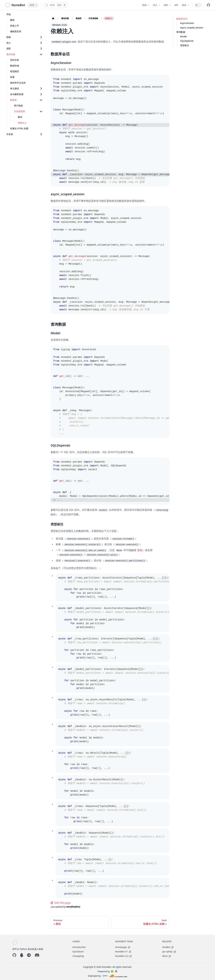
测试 (20, 117)
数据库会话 (182, 19)
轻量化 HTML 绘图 (19, 128)
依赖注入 (22, 123)
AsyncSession (187, 23)
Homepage (123, 947)
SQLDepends (187, 41)
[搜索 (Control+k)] (56, 5)
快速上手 (15, 26)
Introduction (79, 947)
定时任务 (15, 60)
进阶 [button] (167, 5)
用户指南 (18, 106)
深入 (9, 43)
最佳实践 (11, 54)
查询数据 (181, 32)
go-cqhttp (169, 952)
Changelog (78, 956)
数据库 (13, 100)
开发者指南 (19, 111)
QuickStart (78, 952)
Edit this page (61, 903)
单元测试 (15, 88)
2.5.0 (33, 5)
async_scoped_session (192, 28)
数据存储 (15, 66)
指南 (9, 37)
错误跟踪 (15, 71)
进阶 (9, 48)
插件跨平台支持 (18, 83)
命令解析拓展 (17, 94)
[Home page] (53, 18)
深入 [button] (156, 5)
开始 (9, 14)
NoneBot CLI (123, 956)
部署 (12, 77)
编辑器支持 (16, 31)
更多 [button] (185, 5)
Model (183, 36)
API (176, 5)
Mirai (166, 956)
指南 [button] (146, 5)
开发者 (10, 134)
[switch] (198, 5)
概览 (12, 20)
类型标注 (185, 45)
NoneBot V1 (123, 952)
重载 (140, 550)
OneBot (168, 947)
